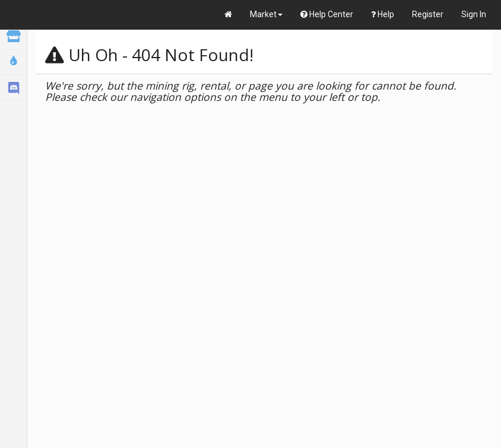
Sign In (474, 14)
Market (266, 14)
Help (383, 14)
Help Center (327, 14)
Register (428, 14)
